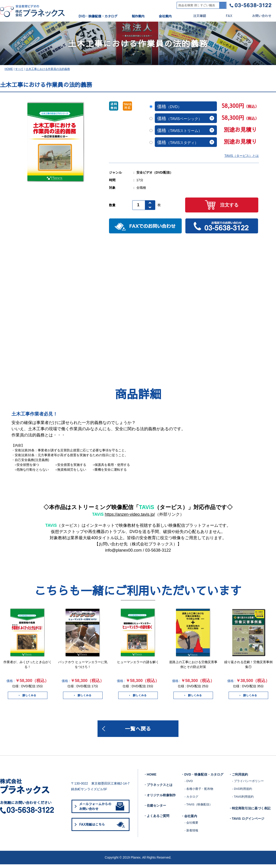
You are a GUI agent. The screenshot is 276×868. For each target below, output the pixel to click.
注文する (222, 208)
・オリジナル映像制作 (160, 799)
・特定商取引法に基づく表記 (250, 812)
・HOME (150, 778)
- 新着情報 (191, 834)
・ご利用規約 (238, 778)
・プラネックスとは (158, 788)
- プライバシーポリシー (248, 784)
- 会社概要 (191, 826)
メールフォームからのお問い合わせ (102, 810)
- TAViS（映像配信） (198, 808)
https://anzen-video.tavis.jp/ (130, 517)
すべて (19, 72)
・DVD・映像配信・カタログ (202, 778)
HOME (9, 72)
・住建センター (155, 809)
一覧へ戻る (138, 732)
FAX (225, 16)
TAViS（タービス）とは (242, 158)
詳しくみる (27, 698)
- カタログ (191, 800)
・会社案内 (189, 820)
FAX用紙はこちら (103, 828)
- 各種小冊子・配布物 (199, 792)
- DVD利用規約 (242, 792)
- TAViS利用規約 (243, 800)
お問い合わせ (258, 16)
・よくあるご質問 (156, 819)
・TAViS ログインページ (246, 822)
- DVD (188, 784)
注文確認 (196, 16)
